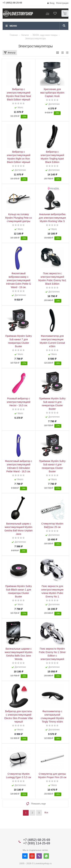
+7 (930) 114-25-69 (37, 843)
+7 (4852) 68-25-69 (12, 3)
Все (46, 813)
